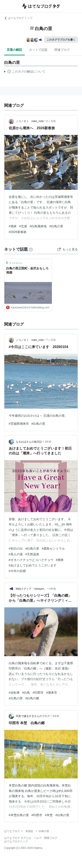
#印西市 (38, 693)
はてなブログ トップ (18, 18)
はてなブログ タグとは (18, 838)
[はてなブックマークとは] (31, 249)
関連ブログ (62, 50)
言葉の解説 (14, 50)
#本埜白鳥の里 (19, 815)
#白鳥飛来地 (38, 226)
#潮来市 (52, 693)
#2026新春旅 (18, 232)
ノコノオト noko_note (30, 121)
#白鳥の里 (56, 226)
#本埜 (49, 815)
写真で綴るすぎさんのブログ (33, 716)
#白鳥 (26, 693)
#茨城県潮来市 (19, 424)
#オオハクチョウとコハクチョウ (31, 560)
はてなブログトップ (16, 841)
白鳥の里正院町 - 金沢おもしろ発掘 (27, 270)
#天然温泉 (32, 554)
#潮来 (13, 226)
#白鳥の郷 (32, 698)
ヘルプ (38, 838)
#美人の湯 (16, 554)
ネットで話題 (38, 50)
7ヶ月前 (51, 340)
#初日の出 (16, 549)
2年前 (48, 442)
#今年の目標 (17, 571)
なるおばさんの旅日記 (29, 442)
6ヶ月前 (51, 121)
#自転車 (14, 693)
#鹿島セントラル (53, 549)
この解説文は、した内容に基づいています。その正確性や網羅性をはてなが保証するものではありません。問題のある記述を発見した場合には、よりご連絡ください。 (25, 72)
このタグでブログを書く (61, 40)
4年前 (53, 589)
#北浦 (23, 226)
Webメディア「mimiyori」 (31, 589)
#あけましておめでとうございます (33, 565)
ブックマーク (14, 263)
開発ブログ (51, 838)
